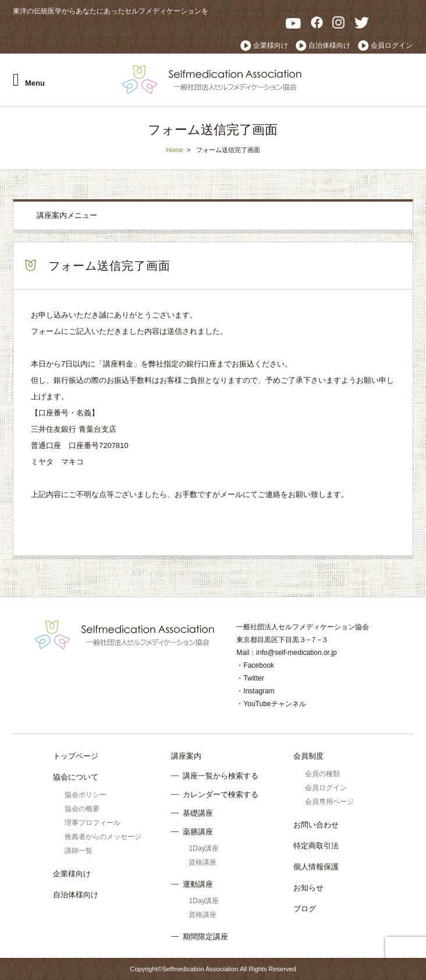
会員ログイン (392, 45)
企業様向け (271, 45)
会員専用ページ (329, 802)
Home (174, 150)
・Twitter (250, 678)
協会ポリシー (86, 795)
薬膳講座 (198, 832)
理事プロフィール (93, 823)
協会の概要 (82, 809)
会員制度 (308, 756)
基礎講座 (198, 813)
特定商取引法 (316, 846)
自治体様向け (329, 45)
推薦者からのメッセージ (103, 837)
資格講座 (203, 862)
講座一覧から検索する (221, 776)
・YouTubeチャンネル (271, 704)
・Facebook (255, 665)
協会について (76, 777)
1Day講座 (204, 848)
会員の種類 (322, 774)
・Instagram (255, 691)
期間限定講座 (205, 937)
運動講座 (198, 884)
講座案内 (186, 756)
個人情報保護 (316, 867)
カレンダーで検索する (221, 794)
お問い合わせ (316, 825)
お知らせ (308, 888)
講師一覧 (79, 851)
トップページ (76, 756)
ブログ (305, 909)
